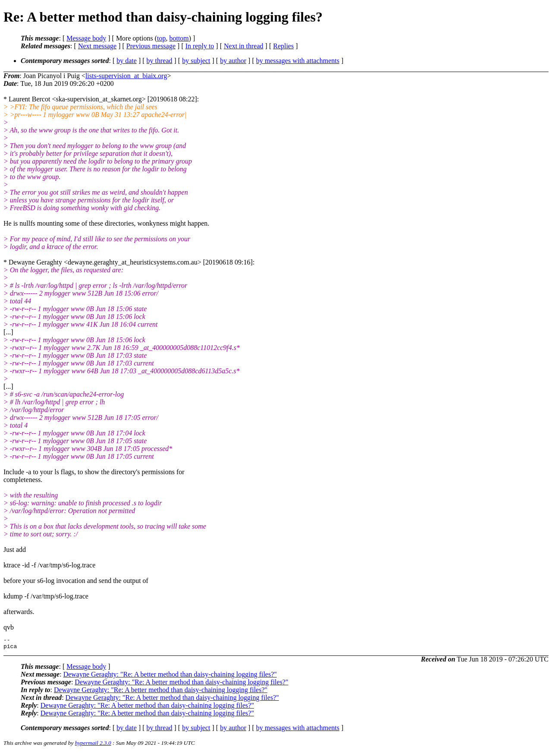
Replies (283, 46)
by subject (196, 61)
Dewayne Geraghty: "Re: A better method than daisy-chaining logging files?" (170, 677)
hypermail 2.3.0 (93, 745)
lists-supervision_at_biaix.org (126, 76)
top (161, 38)
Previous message (151, 46)
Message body (86, 38)
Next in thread (244, 46)
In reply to (200, 46)
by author (233, 61)
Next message (97, 46)
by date (127, 61)
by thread (160, 61)
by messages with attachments (298, 61)
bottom (179, 38)
